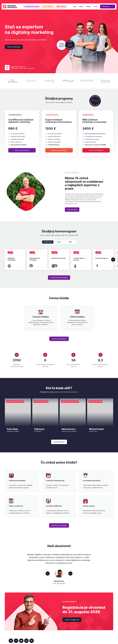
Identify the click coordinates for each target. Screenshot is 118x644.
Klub (75, 7)
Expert (59, 242)
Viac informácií (72, 210)
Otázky (88, 7)
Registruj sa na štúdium (59, 525)
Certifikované (48, 242)
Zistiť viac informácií (14, 47)
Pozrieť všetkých (59, 442)
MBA (70, 242)
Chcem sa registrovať (72, 620)
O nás (95, 7)
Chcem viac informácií (22, 150)
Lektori (81, 7)
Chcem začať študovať (59, 339)
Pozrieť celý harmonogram (59, 278)
